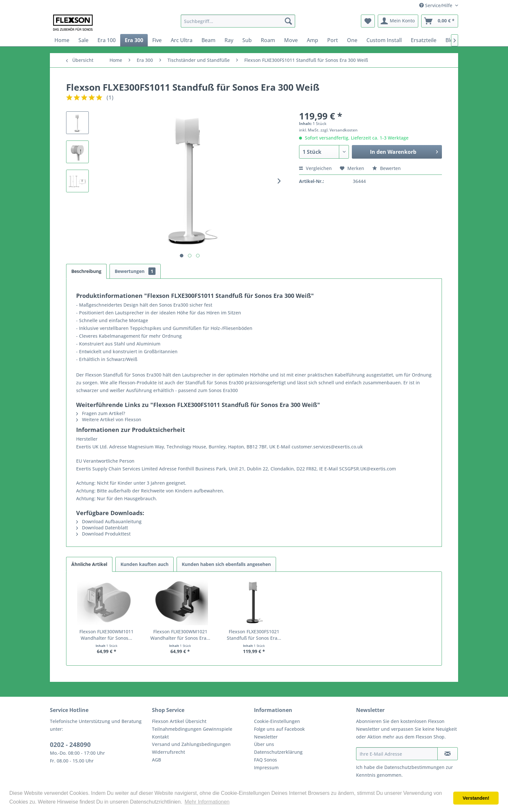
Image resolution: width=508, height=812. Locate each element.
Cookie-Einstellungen (277, 721)
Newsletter (266, 737)
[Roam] (268, 40)
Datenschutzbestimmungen (414, 767)
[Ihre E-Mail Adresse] (397, 754)
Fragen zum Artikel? (101, 413)
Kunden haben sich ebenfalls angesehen (226, 564)
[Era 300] (134, 40)
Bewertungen (135, 271)
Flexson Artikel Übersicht (179, 721)
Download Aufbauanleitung (109, 521)
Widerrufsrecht (168, 752)
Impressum (266, 767)
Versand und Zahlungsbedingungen (191, 744)
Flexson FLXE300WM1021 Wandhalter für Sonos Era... (180, 635)
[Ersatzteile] (424, 40)
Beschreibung (86, 271)
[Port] (333, 40)
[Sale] (83, 40)
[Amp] (312, 40)
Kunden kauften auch (144, 564)
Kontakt (160, 737)
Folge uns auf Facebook (279, 729)
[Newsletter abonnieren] (448, 754)
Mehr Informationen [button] (207, 802)
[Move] (291, 40)
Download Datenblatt (102, 528)
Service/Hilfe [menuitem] (436, 5)
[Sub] (247, 40)
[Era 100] (107, 40)
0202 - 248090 (70, 745)
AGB (156, 760)
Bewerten (387, 168)
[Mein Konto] (398, 21)
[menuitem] (238, 21)
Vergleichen (315, 168)
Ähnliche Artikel (89, 564)
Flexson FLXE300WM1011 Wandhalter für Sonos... (106, 635)
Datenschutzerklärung (278, 752)
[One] (352, 40)
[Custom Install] (384, 40)
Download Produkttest (103, 534)
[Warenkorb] (440, 21)
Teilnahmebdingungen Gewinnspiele (192, 729)
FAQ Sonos (266, 760)
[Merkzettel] (368, 21)
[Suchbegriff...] (238, 21)
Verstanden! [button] (476, 798)
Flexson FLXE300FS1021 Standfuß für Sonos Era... (254, 635)
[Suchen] (288, 21)
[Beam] (208, 40)
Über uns (264, 744)
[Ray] (229, 40)
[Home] (62, 40)
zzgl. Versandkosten (339, 130)
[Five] (157, 40)
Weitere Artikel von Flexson (109, 419)
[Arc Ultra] (182, 40)
